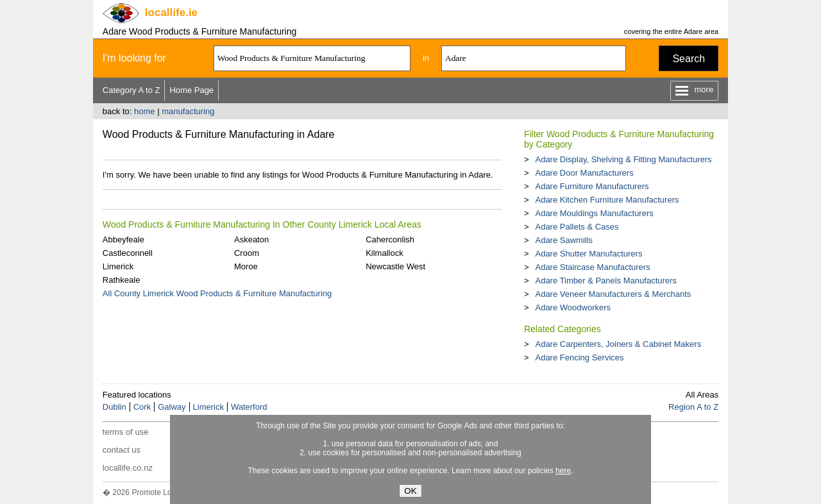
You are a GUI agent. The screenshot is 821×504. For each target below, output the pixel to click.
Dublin (114, 407)
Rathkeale (122, 280)
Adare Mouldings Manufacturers (594, 213)
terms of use (126, 432)
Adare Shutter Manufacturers (588, 254)
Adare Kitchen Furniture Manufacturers (607, 200)
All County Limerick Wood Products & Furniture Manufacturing (217, 293)
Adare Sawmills (564, 240)
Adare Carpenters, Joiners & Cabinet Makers (618, 344)
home (145, 111)
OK (410, 491)
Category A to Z (131, 90)
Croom (247, 253)
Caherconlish (390, 239)
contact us (122, 450)
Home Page (191, 90)
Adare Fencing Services (579, 357)
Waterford (249, 407)
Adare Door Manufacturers (584, 173)
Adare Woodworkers (573, 307)
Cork (142, 407)
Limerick (118, 266)
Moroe (246, 266)
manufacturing (188, 111)
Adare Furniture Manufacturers (592, 186)
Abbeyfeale (123, 239)
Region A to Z (693, 407)
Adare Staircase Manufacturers (592, 267)
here (563, 471)
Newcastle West (395, 266)
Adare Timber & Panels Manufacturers (605, 281)
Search (689, 59)
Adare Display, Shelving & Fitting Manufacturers (623, 159)
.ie (171, 13)
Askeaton (251, 239)
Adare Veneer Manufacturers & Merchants (613, 294)
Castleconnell (128, 253)
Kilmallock (385, 253)
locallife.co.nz (128, 468)
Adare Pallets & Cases (577, 227)
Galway (172, 407)
